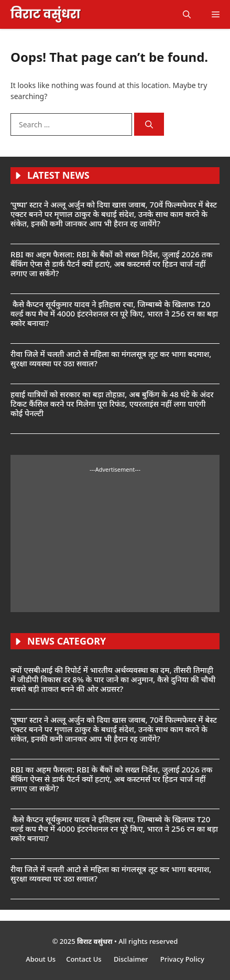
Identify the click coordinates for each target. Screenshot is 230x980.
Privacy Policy (182, 959)
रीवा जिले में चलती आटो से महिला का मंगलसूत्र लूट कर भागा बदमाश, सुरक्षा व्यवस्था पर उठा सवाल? (111, 358)
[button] (187, 14)
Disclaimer (132, 959)
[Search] (149, 124)
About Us (41, 959)
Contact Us (85, 959)
